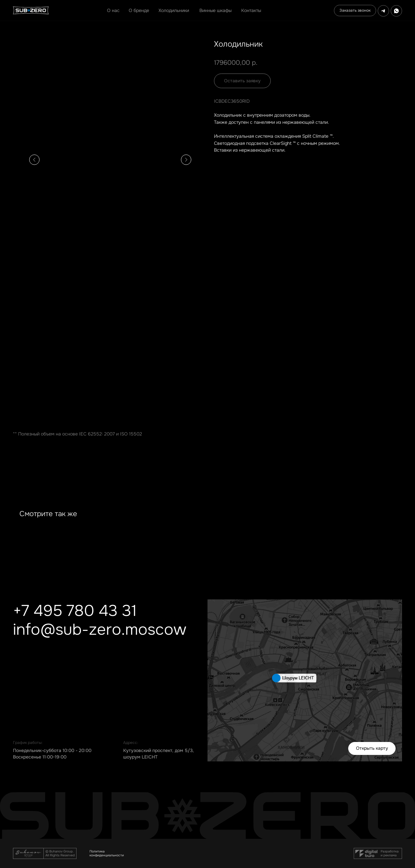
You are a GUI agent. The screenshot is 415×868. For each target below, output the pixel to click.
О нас (113, 10)
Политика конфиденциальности (107, 853)
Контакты (251, 10)
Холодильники (174, 10)
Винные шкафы (215, 10)
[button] (355, 11)
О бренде (139, 10)
